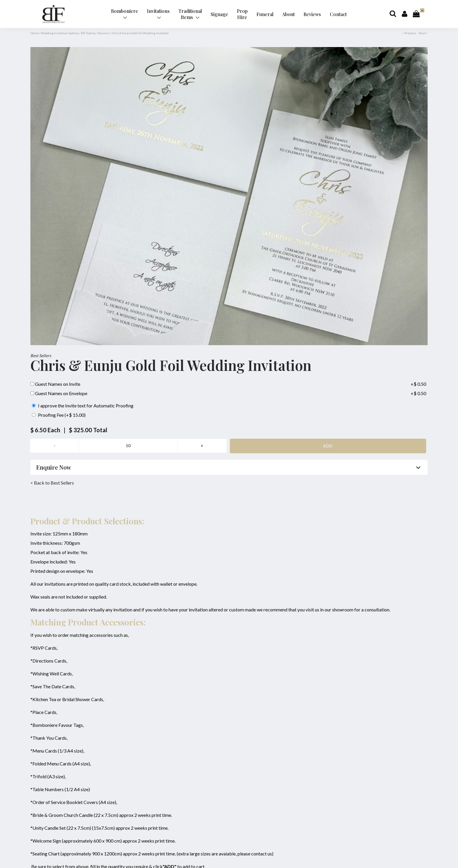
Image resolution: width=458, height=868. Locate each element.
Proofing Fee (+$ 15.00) (59, 415)
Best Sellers (41, 356)
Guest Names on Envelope (59, 393)
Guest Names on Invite (55, 384)
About (288, 14)
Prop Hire (242, 14)
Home (34, 33)
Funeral (265, 14)
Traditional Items (190, 14)
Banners (104, 33)
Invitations (158, 14)
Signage (219, 14)
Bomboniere (125, 14)
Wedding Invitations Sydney (60, 33)
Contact (338, 14)
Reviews (312, 14)
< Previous (409, 33)
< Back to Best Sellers (52, 483)
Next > (423, 33)
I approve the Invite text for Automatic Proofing (83, 406)
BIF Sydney (88, 33)
